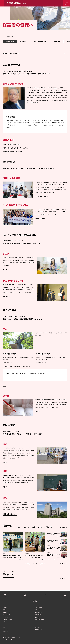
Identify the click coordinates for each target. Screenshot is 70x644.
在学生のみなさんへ (40, 610)
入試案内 (5, 622)
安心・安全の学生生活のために (40, 41)
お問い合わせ (35, 601)
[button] (28, 564)
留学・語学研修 (6, 612)
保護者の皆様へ (39, 615)
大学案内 (5, 608)
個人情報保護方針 (11, 637)
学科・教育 (5, 610)
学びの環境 (23, 41)
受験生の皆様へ (39, 608)
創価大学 (37, 627)
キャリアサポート (7, 617)
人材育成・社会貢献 (7, 620)
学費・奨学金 (57, 41)
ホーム (4, 37)
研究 (40, 527)
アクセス (5, 629)
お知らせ (26, 527)
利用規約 (5, 637)
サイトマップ (5, 632)
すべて (18, 527)
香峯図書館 (38, 629)
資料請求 (5, 627)
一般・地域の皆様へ (39, 620)
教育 (33, 527)
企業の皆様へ (38, 617)
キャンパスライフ (6, 615)
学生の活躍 (48, 527)
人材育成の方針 (10, 41)
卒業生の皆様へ (39, 612)
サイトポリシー (19, 637)
